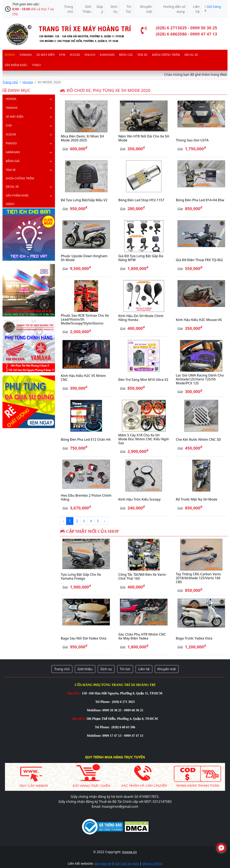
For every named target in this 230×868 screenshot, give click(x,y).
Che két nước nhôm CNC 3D (198, 439)
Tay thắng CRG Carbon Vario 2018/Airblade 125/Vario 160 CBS (198, 578)
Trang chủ (69, 9)
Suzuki (75, 55)
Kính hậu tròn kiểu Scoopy (139, 499)
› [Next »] (105, 521)
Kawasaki (107, 55)
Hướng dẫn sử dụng (174, 9)
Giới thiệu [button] (85, 669)
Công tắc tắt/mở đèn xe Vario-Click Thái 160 (142, 576)
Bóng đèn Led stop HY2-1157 (141, 200)
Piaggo (90, 55)
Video (36, 65)
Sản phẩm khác (16, 65)
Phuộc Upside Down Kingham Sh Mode (84, 258)
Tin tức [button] (125, 669)
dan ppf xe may (127, 863)
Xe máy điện (45, 55)
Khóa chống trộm (166, 55)
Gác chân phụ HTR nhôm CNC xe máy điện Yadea (142, 636)
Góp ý (100, 9)
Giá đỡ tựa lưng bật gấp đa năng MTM (141, 258)
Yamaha (26, 55)
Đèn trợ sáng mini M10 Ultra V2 (143, 380)
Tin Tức (128, 9)
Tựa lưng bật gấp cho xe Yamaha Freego (81, 576)
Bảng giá (126, 55)
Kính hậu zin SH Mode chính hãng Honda (141, 318)
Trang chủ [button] (62, 669)
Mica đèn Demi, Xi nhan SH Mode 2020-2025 (82, 138)
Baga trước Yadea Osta (194, 638)
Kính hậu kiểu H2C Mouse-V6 (199, 320)
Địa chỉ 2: (79, 719)
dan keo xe (103, 863)
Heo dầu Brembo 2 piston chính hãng (86, 497)
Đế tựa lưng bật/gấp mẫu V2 (84, 200)
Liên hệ (196, 9)
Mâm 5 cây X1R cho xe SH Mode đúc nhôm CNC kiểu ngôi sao (143, 439)
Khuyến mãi (146, 9)
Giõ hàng (213, 8)
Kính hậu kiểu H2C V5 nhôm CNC (83, 378)
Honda (10, 55)
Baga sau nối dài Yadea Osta (84, 638)
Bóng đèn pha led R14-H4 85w (200, 200)
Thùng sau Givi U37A (192, 140)
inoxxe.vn (129, 852)
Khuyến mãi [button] (167, 669)
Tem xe (142, 55)
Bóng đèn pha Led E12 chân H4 (86, 439)
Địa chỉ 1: (74, 693)
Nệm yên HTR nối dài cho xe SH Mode (144, 138)
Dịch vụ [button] (106, 669)
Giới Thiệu (87, 9)
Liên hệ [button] (144, 669)
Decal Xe (191, 55)
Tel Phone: (103, 702)
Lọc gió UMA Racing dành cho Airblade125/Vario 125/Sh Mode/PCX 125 (200, 379)
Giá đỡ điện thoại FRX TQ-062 (199, 260)
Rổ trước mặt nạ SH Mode (197, 499)
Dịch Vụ (114, 9)
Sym (62, 55)
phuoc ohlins (152, 863)
